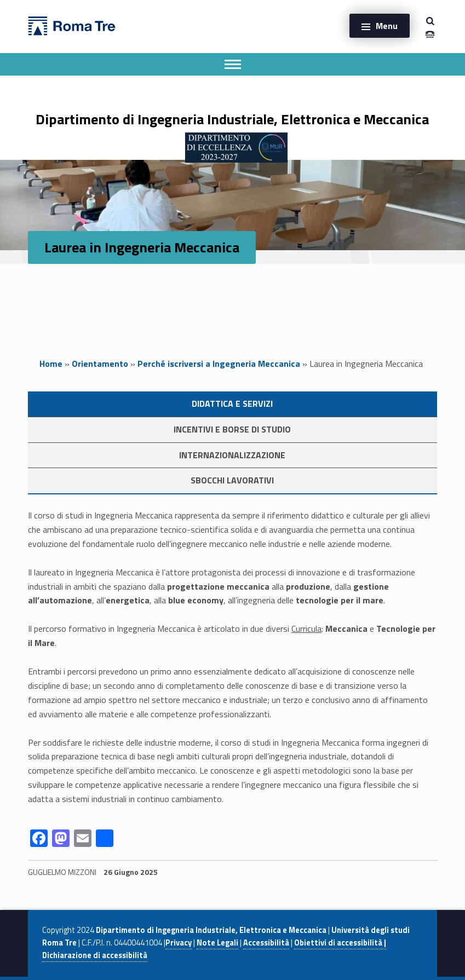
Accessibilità (266, 943)
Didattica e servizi (232, 403)
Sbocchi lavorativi (232, 480)
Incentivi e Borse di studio (232, 429)
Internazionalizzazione (232, 455)
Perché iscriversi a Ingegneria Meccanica (219, 364)
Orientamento (100, 364)
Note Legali (217, 943)
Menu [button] (387, 26)
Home (51, 364)
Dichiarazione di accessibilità (95, 955)
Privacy (179, 943)
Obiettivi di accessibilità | (340, 943)
